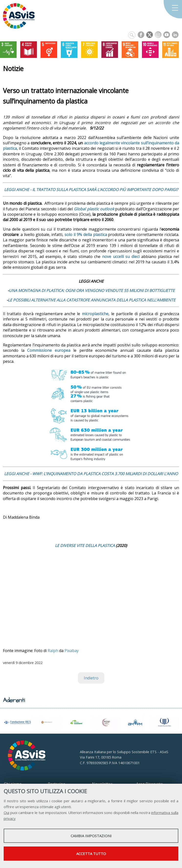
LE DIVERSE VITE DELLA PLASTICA (85, 546)
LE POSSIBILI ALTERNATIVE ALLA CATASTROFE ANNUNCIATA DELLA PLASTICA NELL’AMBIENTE (92, 300)
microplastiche (95, 314)
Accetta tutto (91, 854)
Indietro (91, 678)
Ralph (53, 651)
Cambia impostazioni (91, 836)
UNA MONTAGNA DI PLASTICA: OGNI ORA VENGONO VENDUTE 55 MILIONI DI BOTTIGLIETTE (92, 290)
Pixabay (72, 651)
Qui (6, 813)
